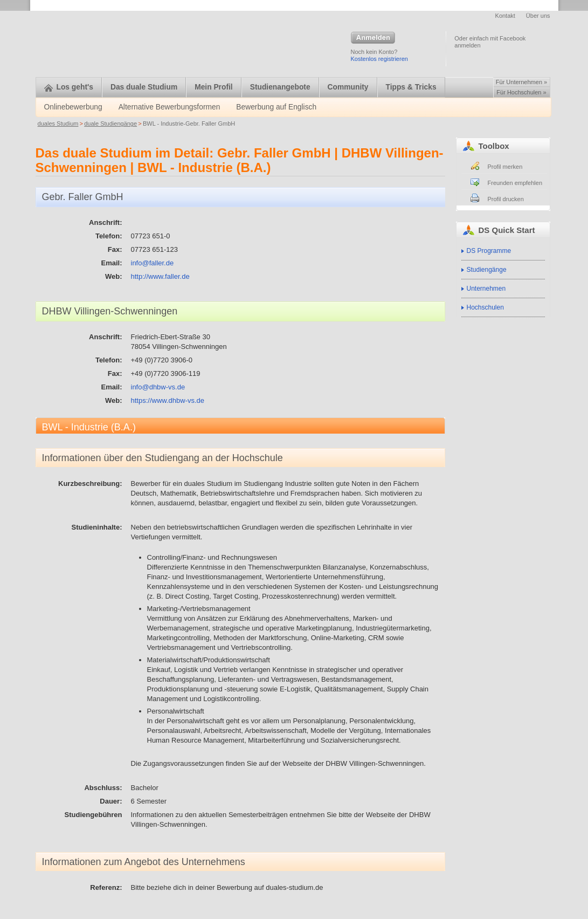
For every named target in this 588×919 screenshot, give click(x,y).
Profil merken (505, 167)
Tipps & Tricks (411, 87)
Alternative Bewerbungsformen (170, 107)
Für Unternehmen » (521, 82)
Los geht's (69, 87)
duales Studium (58, 124)
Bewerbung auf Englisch (276, 107)
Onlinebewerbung (73, 107)
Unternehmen (486, 289)
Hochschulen (485, 307)
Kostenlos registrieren (379, 59)
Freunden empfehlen (515, 183)
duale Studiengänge (110, 124)
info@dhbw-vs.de (158, 387)
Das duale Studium (144, 87)
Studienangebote (280, 87)
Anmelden (373, 38)
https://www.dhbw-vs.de (168, 400)
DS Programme (489, 251)
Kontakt (505, 16)
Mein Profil (214, 87)
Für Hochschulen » (521, 92)
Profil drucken (506, 199)
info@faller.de (153, 263)
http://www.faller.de (160, 276)
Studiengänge (487, 270)
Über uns (538, 16)
